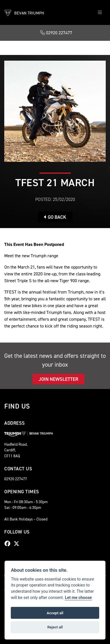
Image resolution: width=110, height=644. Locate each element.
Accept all (55, 613)
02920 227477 (56, 33)
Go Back (55, 217)
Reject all (55, 627)
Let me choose (78, 598)
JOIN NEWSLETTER (58, 379)
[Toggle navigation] (100, 13)
